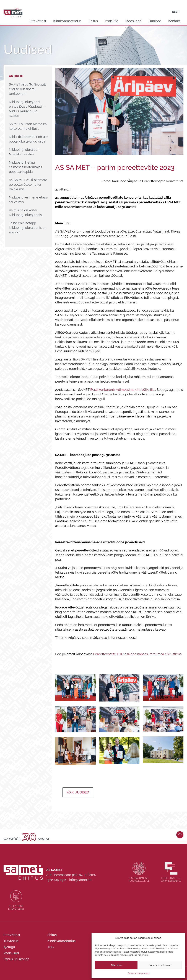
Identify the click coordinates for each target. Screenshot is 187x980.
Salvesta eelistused (161, 965)
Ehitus (93, 21)
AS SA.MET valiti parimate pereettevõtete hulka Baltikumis (28, 185)
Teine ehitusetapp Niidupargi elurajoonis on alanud (28, 228)
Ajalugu (9, 947)
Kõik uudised (78, 792)
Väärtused (11, 953)
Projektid (112, 21)
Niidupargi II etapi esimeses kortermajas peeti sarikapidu (25, 167)
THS (50, 947)
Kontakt (174, 21)
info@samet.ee (80, 880)
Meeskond (133, 21)
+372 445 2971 (56, 880)
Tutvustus (11, 941)
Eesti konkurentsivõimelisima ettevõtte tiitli (123, 390)
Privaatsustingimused (138, 973)
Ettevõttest (38, 21)
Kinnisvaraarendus (67, 21)
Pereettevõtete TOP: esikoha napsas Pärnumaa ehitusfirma (137, 654)
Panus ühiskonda (16, 959)
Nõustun (116, 965)
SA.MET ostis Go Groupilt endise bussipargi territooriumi (27, 89)
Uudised (155, 21)
